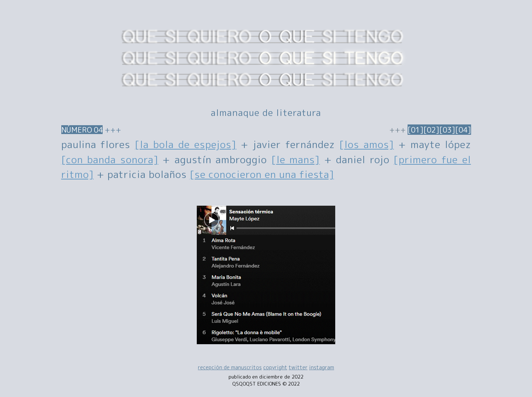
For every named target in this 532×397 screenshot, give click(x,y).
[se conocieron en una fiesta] (262, 174)
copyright (275, 367)
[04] (463, 130)
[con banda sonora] (110, 160)
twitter (298, 367)
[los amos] (367, 144)
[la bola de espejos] (186, 144)
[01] (416, 130)
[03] (447, 130)
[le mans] (296, 160)
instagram (322, 367)
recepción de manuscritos (230, 367)
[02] (431, 130)
